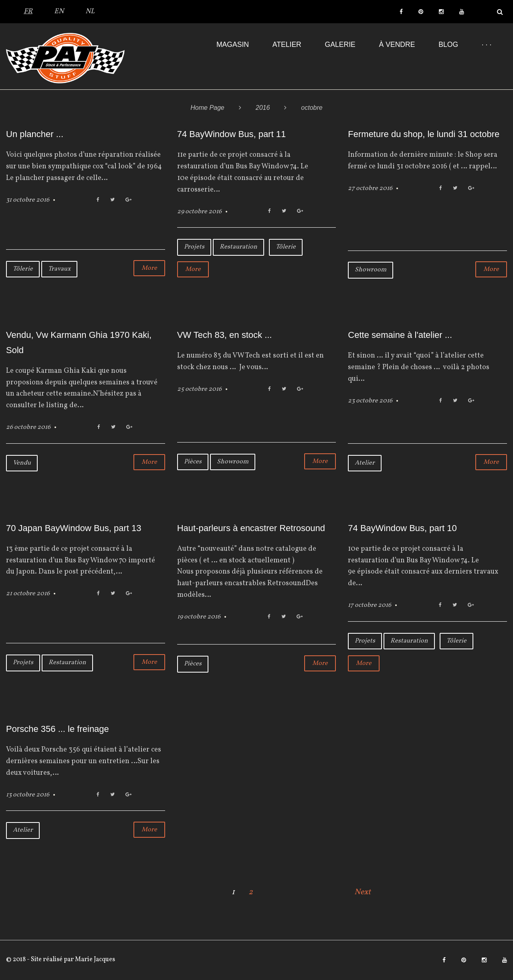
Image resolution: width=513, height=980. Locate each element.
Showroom (371, 270)
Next (363, 892)
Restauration (238, 247)
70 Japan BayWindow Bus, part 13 (74, 528)
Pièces (193, 462)
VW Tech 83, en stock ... (225, 335)
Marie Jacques (94, 960)
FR (28, 11)
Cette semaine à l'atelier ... (400, 335)
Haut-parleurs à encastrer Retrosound (251, 528)
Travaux (59, 269)
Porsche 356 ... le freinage (58, 729)
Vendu (22, 463)
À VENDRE (397, 44)
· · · (487, 44)
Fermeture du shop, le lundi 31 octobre (424, 134)
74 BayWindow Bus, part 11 (231, 134)
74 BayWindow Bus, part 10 (402, 528)
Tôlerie (23, 269)
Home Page (207, 108)
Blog (448, 44)
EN (59, 11)
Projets (194, 247)
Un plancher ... (35, 134)
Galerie (340, 44)
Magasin (233, 44)
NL (90, 11)
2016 (263, 108)
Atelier (287, 44)
